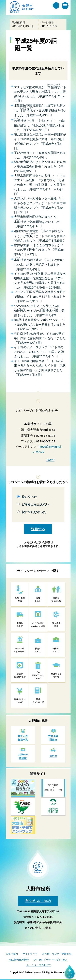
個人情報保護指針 (19, 960)
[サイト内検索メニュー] (56, 5)
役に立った (29, 497)
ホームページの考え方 (39, 965)
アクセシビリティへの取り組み (51, 960)
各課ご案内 (12, 954)
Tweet (50, 460)
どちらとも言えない (35, 504)
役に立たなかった (34, 512)
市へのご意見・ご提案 (38, 928)
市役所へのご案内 (38, 901)
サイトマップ (30, 954)
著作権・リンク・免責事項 (57, 954)
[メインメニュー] (65, 6)
